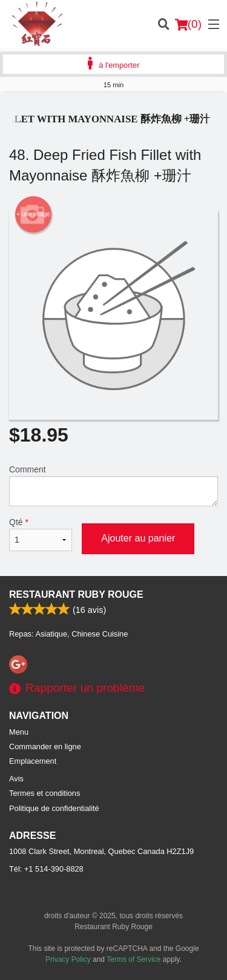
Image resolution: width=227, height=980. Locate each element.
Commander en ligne (45, 747)
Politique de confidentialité (54, 808)
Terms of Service (133, 959)
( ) (188, 24)
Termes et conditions (44, 793)
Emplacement (33, 761)
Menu (19, 732)
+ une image (33, 214)
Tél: (46, 869)
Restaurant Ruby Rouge (76, 594)
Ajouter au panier (138, 538)
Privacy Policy (68, 959)
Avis (16, 779)
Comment (113, 485)
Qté (41, 534)
